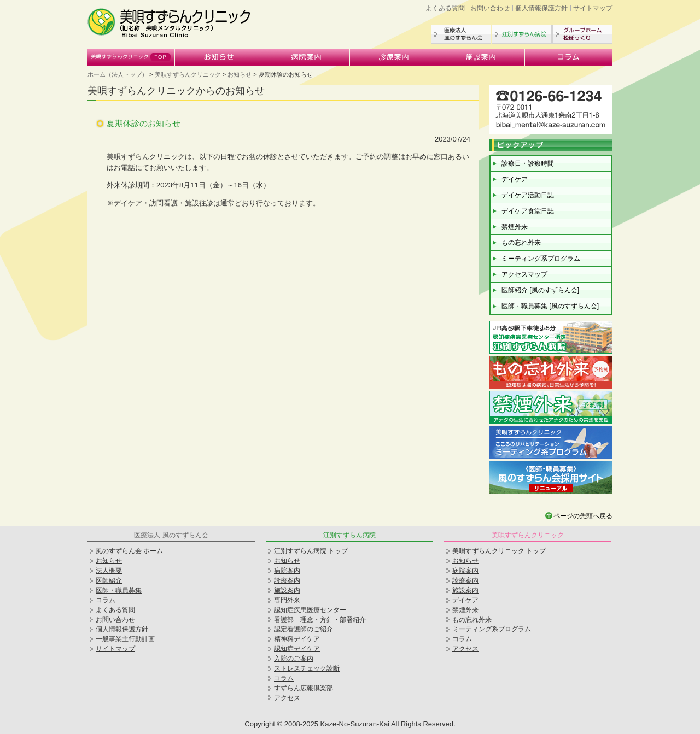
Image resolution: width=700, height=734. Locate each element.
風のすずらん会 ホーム (129, 551)
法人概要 (109, 571)
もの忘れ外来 (521, 243)
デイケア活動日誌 (528, 195)
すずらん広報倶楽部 (304, 688)
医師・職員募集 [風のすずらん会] (550, 306)
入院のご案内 (294, 659)
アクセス (287, 698)
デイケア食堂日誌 (528, 211)
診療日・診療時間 (528, 163)
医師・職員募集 (119, 590)
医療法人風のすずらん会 (461, 34)
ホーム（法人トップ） (118, 74)
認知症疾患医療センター (310, 610)
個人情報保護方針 (541, 8)
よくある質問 (445, 8)
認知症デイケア (297, 649)
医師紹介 (109, 580)
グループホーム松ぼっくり (582, 34)
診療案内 (394, 57)
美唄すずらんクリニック (131, 57)
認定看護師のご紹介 (304, 629)
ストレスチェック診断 (307, 668)
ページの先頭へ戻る (583, 516)
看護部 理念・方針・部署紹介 (320, 620)
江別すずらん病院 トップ (311, 551)
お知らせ (219, 57)
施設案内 (481, 57)
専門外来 (287, 600)
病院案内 (306, 57)
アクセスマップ (524, 274)
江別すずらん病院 (522, 34)
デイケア (515, 179)
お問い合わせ (490, 8)
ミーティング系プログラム (541, 259)
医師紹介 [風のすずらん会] (540, 290)
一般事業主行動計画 (125, 639)
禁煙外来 (515, 227)
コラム (569, 57)
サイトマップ (593, 8)
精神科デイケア (297, 639)
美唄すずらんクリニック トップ (499, 551)
